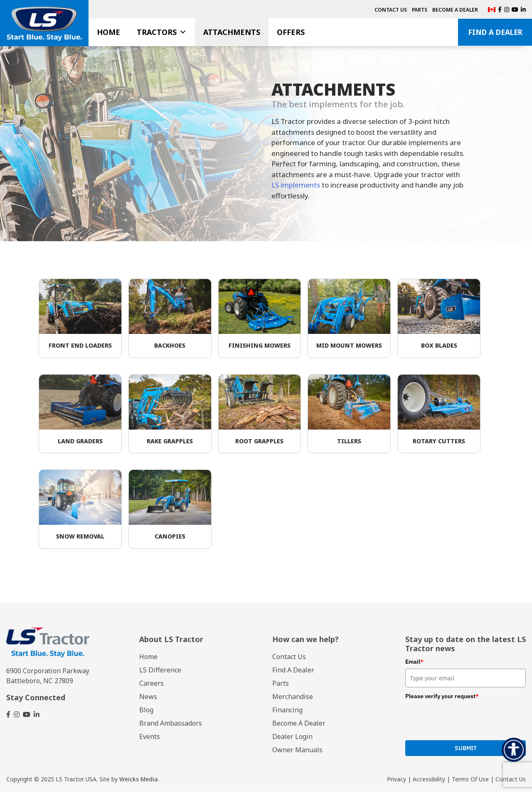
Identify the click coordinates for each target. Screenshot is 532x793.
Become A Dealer (455, 10)
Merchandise (293, 698)
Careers (151, 684)
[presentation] (468, 721)
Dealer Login (292, 738)
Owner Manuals (297, 751)
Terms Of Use (470, 780)
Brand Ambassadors (171, 724)
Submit (466, 750)
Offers (291, 32)
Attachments (232, 32)
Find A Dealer (495, 32)
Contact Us (391, 10)
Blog (146, 711)
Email (414, 663)
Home (108, 32)
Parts (420, 10)
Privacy (397, 780)
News (148, 698)
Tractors (162, 32)
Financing (287, 711)
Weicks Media (139, 780)
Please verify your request (442, 697)
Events (150, 738)
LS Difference (160, 671)
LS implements (296, 185)
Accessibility (429, 780)
